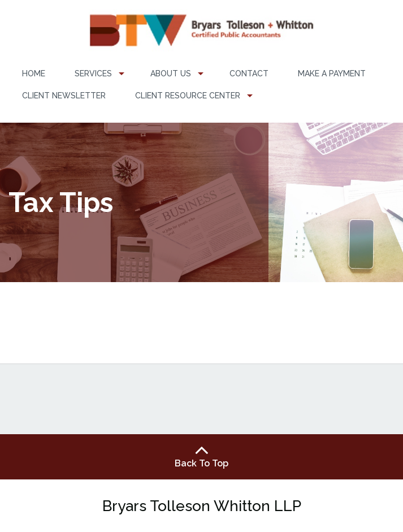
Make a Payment (332, 73)
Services (93, 73)
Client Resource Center (188, 96)
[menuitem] (34, 74)
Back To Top (201, 456)
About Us (171, 73)
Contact (249, 73)
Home (34, 73)
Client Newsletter (64, 96)
